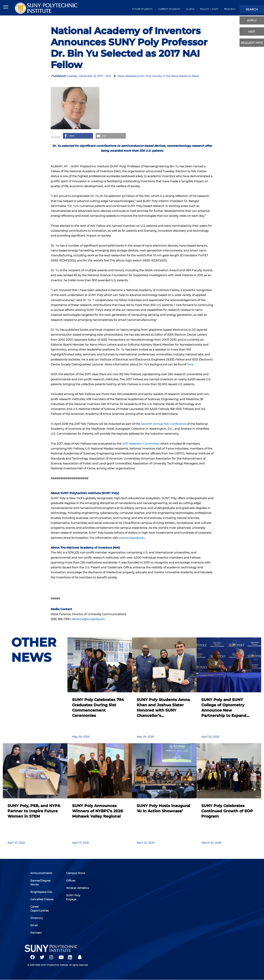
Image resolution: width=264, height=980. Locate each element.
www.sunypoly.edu (132, 538)
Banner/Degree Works (40, 883)
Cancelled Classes (42, 899)
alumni (190, 9)
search (252, 9)
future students (142, 9)
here (190, 364)
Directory (37, 918)
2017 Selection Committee (141, 444)
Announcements (41, 873)
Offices (71, 881)
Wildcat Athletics (77, 888)
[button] (78, 136)
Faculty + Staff (209, 9)
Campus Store (76, 873)
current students (169, 9)
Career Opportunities (40, 909)
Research (230, 9)
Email (34, 925)
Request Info (252, 43)
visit (252, 32)
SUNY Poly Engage (73, 897)
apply (252, 20)
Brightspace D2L (41, 892)
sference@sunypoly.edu (88, 619)
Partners (36, 933)
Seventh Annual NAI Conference (164, 424)
